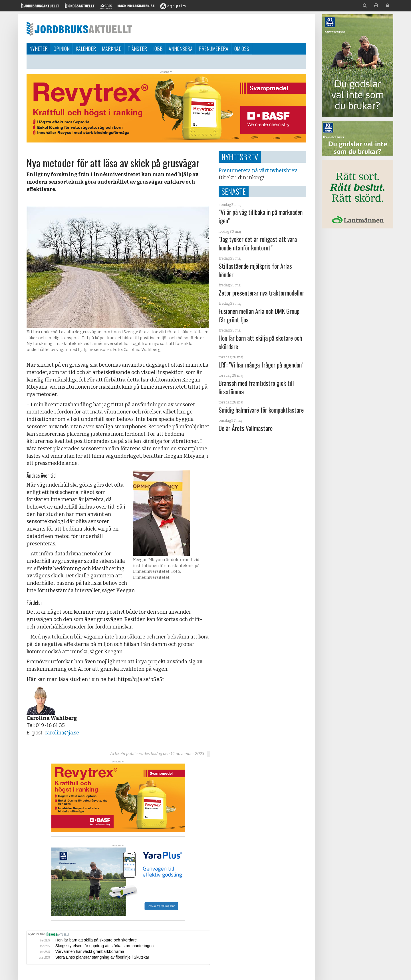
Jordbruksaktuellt (79, 29)
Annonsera (181, 49)
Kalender (86, 49)
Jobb (158, 49)
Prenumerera (213, 49)
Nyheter (39, 49)
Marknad (112, 49)
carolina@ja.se (62, 733)
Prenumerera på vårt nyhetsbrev (258, 170)
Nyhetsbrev (240, 157)
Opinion (62, 49)
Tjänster (137, 49)
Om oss (242, 49)
